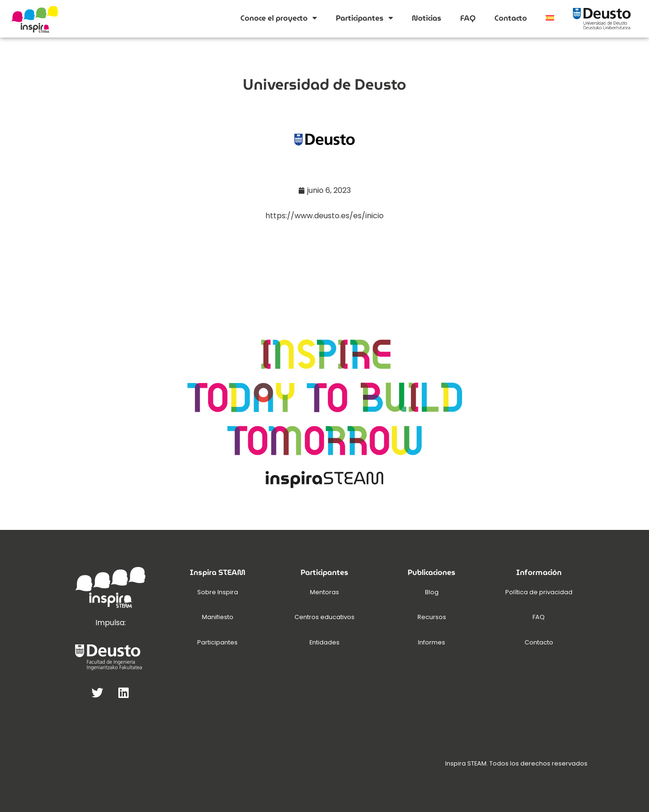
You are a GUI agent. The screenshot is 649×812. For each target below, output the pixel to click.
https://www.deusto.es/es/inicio (324, 216)
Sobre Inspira (218, 592)
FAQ (468, 18)
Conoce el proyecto (279, 18)
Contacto (511, 18)
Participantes (364, 18)
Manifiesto (218, 617)
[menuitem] (550, 18)
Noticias (427, 18)
